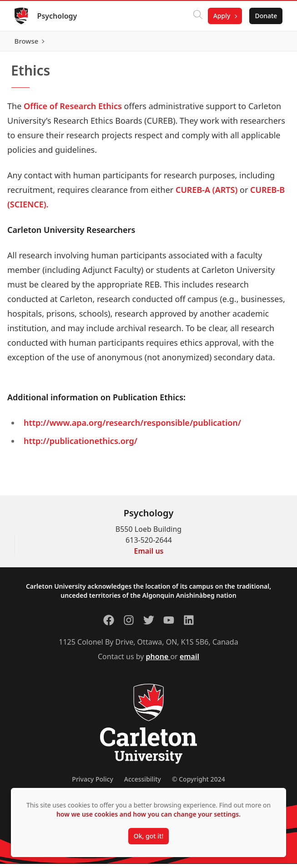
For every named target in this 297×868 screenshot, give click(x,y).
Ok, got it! (148, 836)
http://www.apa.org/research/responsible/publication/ (132, 427)
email (189, 661)
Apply (221, 16)
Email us (149, 555)
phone (158, 661)
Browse (265, 43)
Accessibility (143, 783)
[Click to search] (197, 16)
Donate (266, 16)
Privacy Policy (92, 783)
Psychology (57, 16)
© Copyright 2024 (199, 783)
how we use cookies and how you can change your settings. (148, 814)
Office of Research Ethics (73, 110)
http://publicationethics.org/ (81, 445)
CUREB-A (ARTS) (206, 194)
